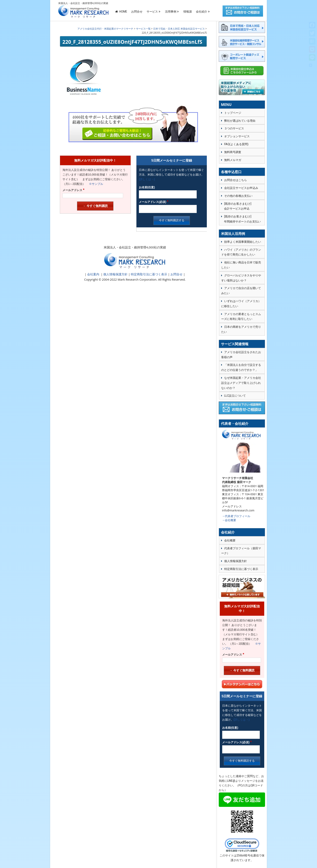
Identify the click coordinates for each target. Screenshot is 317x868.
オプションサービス (237, 136)
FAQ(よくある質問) (236, 144)
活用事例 (171, 12)
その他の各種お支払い (238, 196)
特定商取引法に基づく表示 (149, 274)
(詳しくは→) (147, 179)
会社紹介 (202, 12)
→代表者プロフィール (236, 516)
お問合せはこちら (236, 180)
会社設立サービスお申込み (241, 188)
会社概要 (230, 540)
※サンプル (95, 184)
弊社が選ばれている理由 (240, 121)
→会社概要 (229, 520)
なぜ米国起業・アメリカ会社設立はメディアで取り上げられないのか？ (241, 383)
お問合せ (137, 12)
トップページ (233, 113)
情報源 (188, 12)
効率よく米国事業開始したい (243, 242)
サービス (152, 12)
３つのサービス (234, 128)
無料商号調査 (233, 152)
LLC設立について (235, 396)
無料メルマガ (233, 160)
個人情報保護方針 (115, 274)
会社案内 (93, 274)
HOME (121, 12)
